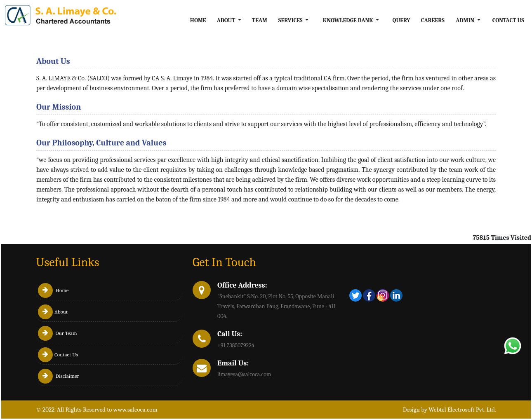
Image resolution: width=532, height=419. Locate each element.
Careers (433, 20)
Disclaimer (59, 376)
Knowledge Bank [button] (349, 20)
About (53, 312)
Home (198, 20)
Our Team (58, 333)
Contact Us (508, 20)
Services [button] (291, 20)
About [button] (227, 20)
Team (260, 20)
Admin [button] (466, 20)
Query (401, 20)
